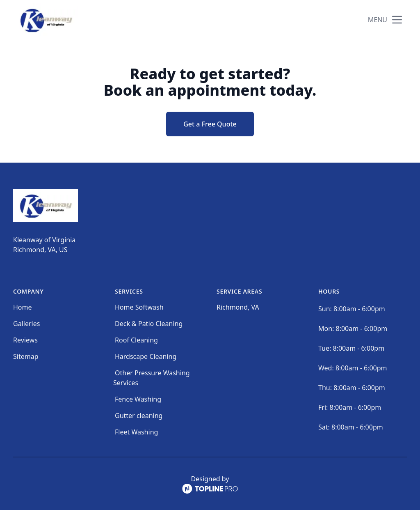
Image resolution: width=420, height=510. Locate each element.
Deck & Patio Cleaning (149, 324)
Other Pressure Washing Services (152, 378)
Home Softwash (139, 307)
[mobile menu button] (397, 20)
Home (23, 307)
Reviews (25, 340)
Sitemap (26, 356)
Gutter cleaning (139, 416)
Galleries (26, 324)
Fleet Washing (136, 432)
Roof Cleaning (136, 340)
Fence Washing (138, 399)
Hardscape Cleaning (146, 356)
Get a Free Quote (210, 124)
